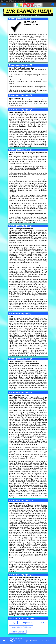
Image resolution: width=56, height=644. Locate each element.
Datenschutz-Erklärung (21, 627)
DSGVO (46, 641)
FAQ (13, 623)
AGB (42, 623)
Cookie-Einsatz (18, 632)
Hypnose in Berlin (54, 641)
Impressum (28, 623)
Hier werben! (21, 1)
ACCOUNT (16, 641)
